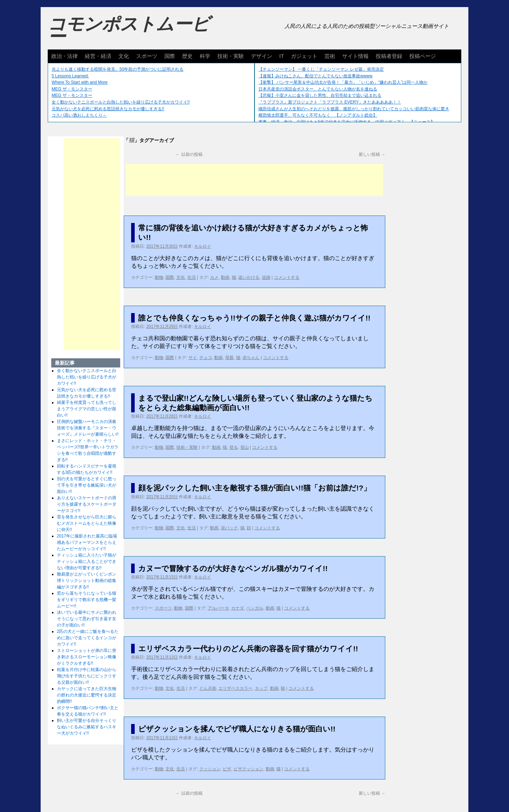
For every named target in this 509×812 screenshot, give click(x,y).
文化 (124, 56)
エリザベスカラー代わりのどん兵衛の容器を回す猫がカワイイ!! (248, 649)
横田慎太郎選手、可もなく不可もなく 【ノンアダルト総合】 (318, 115)
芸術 (330, 56)
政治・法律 (65, 56)
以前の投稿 (189, 154)
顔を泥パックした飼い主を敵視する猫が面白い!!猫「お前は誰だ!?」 (255, 488)
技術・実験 (231, 56)
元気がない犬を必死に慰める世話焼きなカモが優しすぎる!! (108, 109)
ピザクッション (248, 769)
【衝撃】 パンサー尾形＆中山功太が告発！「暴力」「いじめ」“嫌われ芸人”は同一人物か (343, 82)
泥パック (229, 528)
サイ (193, 358)
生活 (192, 277)
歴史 (187, 56)
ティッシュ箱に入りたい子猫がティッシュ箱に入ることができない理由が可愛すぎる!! (87, 561)
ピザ (227, 769)
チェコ (206, 358)
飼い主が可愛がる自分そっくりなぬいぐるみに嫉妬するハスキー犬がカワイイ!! (87, 727)
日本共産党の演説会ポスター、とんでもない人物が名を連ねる (318, 89)
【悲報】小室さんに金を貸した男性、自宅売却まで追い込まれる (320, 95)
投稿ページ (423, 56)
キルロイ (203, 246)
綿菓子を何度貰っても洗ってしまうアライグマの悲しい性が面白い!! (87, 409)
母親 (229, 358)
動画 (225, 277)
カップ (261, 688)
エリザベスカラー (235, 688)
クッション (210, 769)
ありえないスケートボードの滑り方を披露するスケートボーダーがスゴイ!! (87, 504)
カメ (214, 277)
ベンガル (255, 608)
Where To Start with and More (80, 82)
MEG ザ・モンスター (72, 89)
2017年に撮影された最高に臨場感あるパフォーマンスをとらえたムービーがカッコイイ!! (87, 542)
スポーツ (147, 56)
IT (282, 56)
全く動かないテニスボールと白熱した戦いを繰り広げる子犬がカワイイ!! (121, 102)
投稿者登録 (389, 56)
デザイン (262, 56)
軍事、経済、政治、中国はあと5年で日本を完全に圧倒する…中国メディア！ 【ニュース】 (347, 122)
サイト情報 (355, 56)
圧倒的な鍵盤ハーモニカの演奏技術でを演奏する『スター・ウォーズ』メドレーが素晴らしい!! (88, 428)
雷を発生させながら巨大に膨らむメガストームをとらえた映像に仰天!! (87, 523)
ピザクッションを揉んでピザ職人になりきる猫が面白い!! (237, 729)
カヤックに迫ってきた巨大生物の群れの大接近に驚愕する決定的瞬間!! (87, 695)
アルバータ (218, 608)
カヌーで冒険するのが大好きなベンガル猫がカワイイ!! (233, 568)
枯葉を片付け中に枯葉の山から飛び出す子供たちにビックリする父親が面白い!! (87, 676)
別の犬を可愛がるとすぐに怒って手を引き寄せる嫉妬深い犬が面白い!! (87, 485)
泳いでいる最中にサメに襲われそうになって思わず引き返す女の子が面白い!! (87, 619)
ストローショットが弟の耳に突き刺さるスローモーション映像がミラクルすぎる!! (87, 657)
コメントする (287, 277)
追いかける (249, 277)
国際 (170, 56)
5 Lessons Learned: (70, 76)
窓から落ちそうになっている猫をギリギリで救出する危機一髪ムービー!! (87, 600)
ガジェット (304, 56)
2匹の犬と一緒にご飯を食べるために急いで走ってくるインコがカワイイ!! (88, 638)
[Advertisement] (255, 180)
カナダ (238, 608)
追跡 (266, 277)
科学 (205, 56)
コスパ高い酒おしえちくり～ (79, 115)
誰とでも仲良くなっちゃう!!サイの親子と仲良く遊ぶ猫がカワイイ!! (254, 318)
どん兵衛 (208, 688)
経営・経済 (98, 56)
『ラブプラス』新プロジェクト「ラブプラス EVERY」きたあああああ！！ (330, 102)
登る (234, 447)
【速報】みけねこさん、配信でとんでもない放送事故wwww (315, 76)
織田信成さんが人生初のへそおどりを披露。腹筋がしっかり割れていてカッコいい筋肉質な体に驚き (354, 109)
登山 (245, 447)
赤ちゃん (251, 358)
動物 (159, 277)
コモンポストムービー (129, 30)
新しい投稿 (372, 154)
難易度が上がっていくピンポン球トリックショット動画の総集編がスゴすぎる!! (87, 581)
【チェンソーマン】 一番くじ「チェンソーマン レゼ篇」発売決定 (321, 69)
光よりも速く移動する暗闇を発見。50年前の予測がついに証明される (118, 69)
